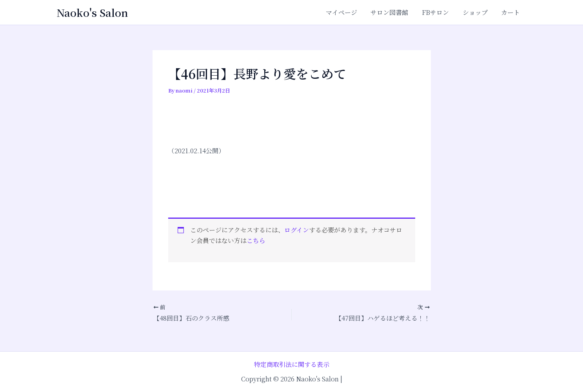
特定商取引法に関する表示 (292, 364)
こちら (256, 240)
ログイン (297, 230)
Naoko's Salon (92, 12)
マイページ (346, 12)
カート (511, 12)
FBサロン (438, 12)
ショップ (477, 12)
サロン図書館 (393, 12)
